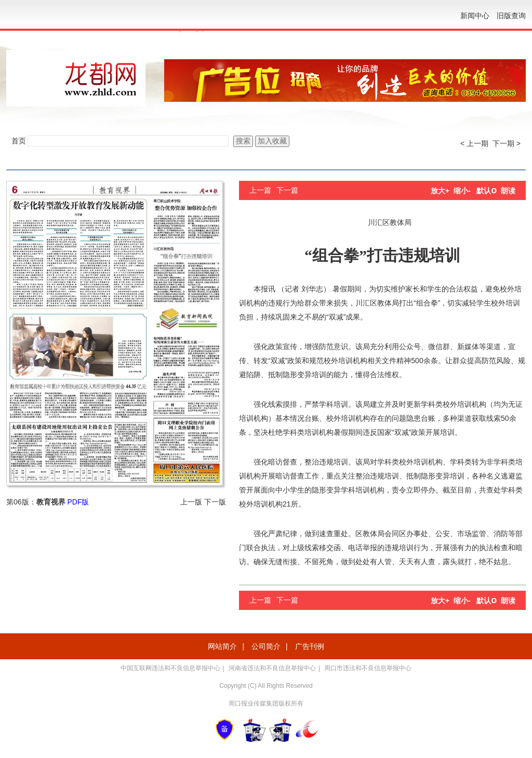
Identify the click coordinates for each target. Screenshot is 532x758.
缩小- (462, 191)
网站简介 (222, 646)
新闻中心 (475, 16)
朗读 (508, 191)
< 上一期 (474, 143)
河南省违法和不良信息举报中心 (272, 668)
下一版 (215, 502)
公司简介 (266, 646)
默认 (487, 191)
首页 (19, 141)
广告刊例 (310, 646)
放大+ (440, 191)
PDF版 (78, 502)
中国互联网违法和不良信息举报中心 (170, 668)
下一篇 (287, 190)
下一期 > (507, 143)
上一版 (191, 502)
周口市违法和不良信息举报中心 (368, 668)
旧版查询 (511, 16)
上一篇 (260, 190)
